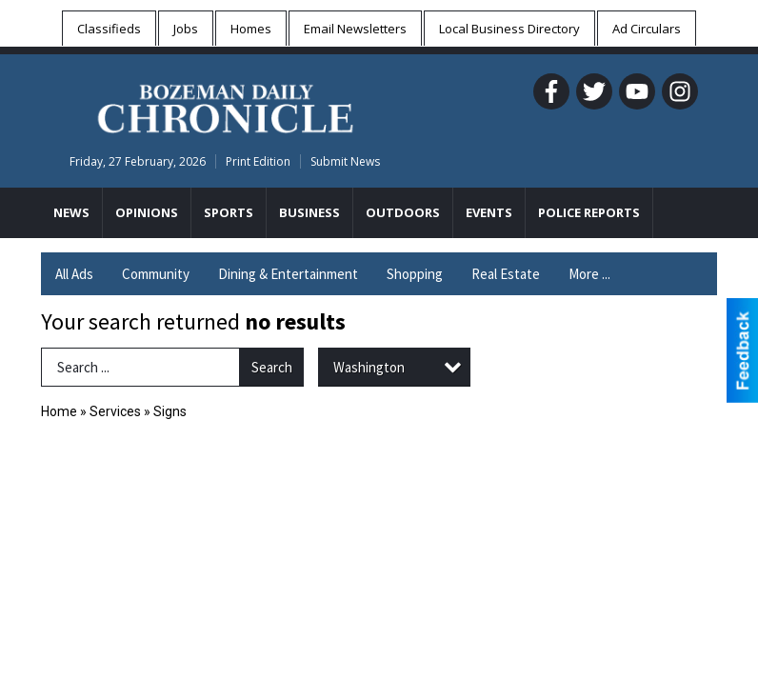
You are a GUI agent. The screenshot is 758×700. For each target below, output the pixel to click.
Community (156, 274)
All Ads (74, 274)
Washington (369, 367)
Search (272, 367)
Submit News (345, 161)
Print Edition (258, 161)
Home (59, 411)
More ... (589, 274)
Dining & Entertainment (288, 274)
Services (115, 411)
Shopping (415, 274)
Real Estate (506, 274)
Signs (170, 411)
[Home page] (225, 106)
